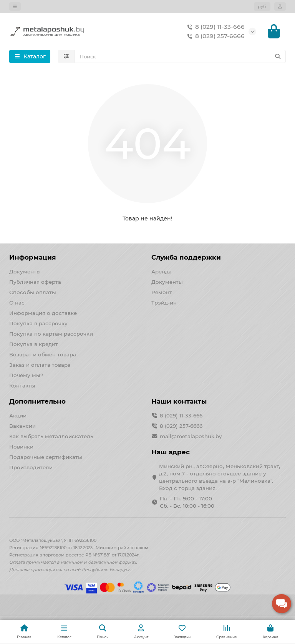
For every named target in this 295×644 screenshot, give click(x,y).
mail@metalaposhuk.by (191, 436)
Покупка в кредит (34, 344)
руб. (262, 7)
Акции (18, 416)
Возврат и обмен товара (43, 354)
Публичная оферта (35, 282)
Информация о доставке (43, 313)
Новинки (21, 447)
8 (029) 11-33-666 (215, 27)
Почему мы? (26, 375)
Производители (31, 467)
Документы (25, 272)
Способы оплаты (33, 292)
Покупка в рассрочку (38, 323)
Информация (33, 257)
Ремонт (162, 292)
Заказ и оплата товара (40, 365)
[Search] (180, 56)
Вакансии (22, 426)
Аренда (162, 272)
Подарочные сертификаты (46, 457)
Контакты (22, 386)
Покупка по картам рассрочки (51, 334)
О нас (17, 303)
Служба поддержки (186, 257)
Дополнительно (37, 401)
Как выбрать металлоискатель (51, 436)
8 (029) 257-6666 (215, 36)
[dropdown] (15, 7)
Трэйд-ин (164, 303)
